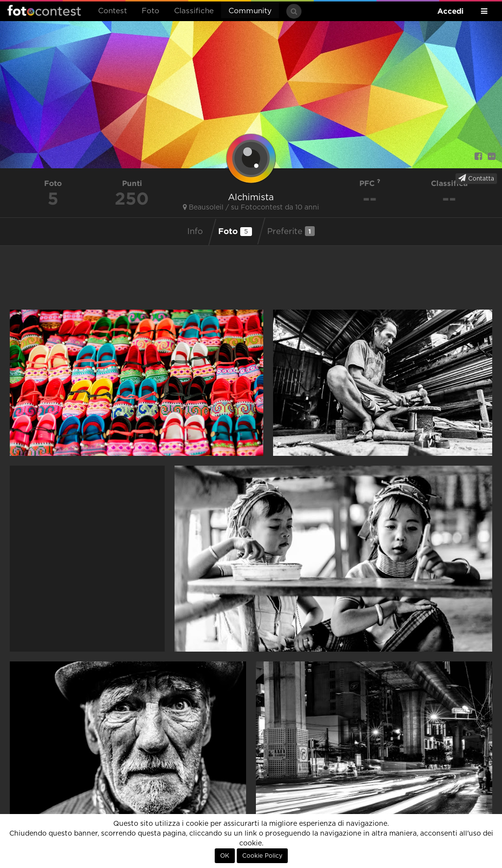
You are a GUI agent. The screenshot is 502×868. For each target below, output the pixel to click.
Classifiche (194, 11)
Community (250, 11)
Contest (113, 11)
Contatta (476, 178)
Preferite (291, 231)
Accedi (451, 11)
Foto (151, 11)
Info (195, 232)
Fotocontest (44, 10)
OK (225, 856)
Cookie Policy (262, 856)
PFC (370, 183)
